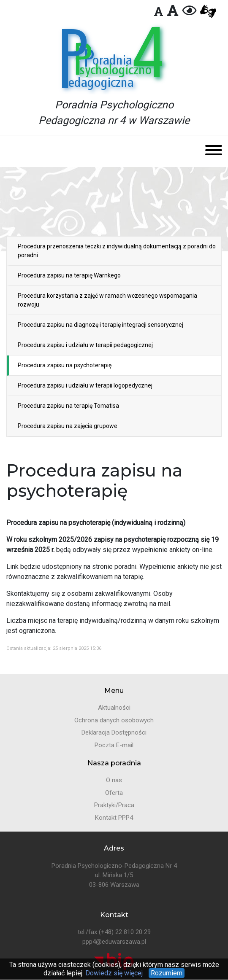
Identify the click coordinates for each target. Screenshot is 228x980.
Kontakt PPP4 (114, 818)
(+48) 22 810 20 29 (125, 932)
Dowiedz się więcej (113, 973)
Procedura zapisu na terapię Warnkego (69, 275)
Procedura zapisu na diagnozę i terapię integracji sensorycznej (100, 325)
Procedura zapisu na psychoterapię (65, 365)
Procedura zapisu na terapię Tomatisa (68, 406)
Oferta (114, 793)
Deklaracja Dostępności (114, 732)
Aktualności (114, 708)
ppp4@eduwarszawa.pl (114, 942)
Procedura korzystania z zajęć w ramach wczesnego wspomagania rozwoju (107, 300)
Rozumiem (167, 973)
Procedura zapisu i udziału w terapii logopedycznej (85, 385)
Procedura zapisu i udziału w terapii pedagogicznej (85, 345)
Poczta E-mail (114, 745)
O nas (114, 780)
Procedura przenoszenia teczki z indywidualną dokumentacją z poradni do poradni (117, 251)
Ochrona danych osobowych (114, 720)
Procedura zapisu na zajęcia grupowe (68, 426)
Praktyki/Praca (114, 805)
